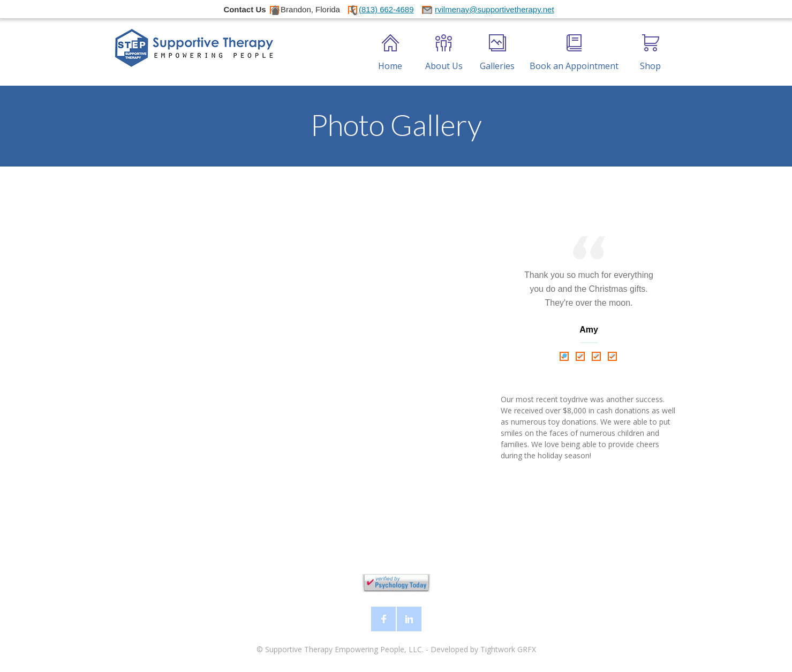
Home (390, 53)
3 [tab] (597, 356)
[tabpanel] (589, 292)
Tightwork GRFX (508, 649)
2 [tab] (581, 356)
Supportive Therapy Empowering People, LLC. (344, 649)
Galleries (497, 53)
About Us (444, 53)
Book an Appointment (574, 53)
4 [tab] (613, 356)
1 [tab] (565, 356)
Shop (650, 53)
